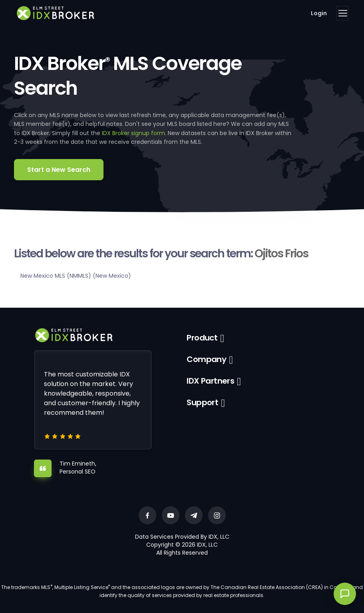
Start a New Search (59, 170)
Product (202, 338)
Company (206, 359)
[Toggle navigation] (342, 13)
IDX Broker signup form (133, 133)
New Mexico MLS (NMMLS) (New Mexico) (76, 276)
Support (202, 402)
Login (319, 13)
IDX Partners (210, 381)
